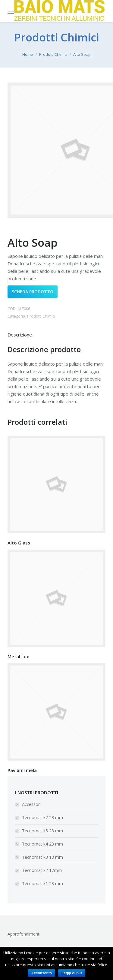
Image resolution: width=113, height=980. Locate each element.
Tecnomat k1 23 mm (42, 884)
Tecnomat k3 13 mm (42, 857)
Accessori (31, 804)
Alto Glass (19, 543)
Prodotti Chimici (53, 54)
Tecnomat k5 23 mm (42, 831)
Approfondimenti (24, 934)
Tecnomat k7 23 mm (42, 817)
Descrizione (20, 335)
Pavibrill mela (22, 770)
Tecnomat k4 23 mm (42, 844)
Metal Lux (18, 656)
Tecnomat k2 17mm (42, 870)
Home (28, 54)
